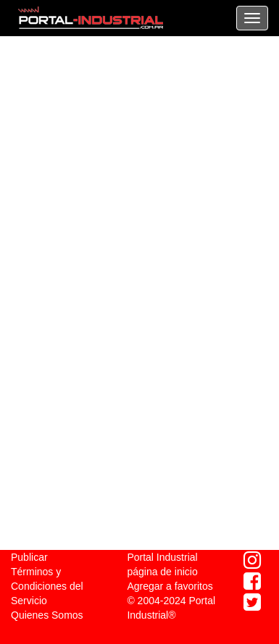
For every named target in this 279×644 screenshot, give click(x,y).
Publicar (29, 557)
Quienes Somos (47, 615)
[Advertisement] (139, 165)
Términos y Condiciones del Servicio (47, 586)
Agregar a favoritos (170, 586)
